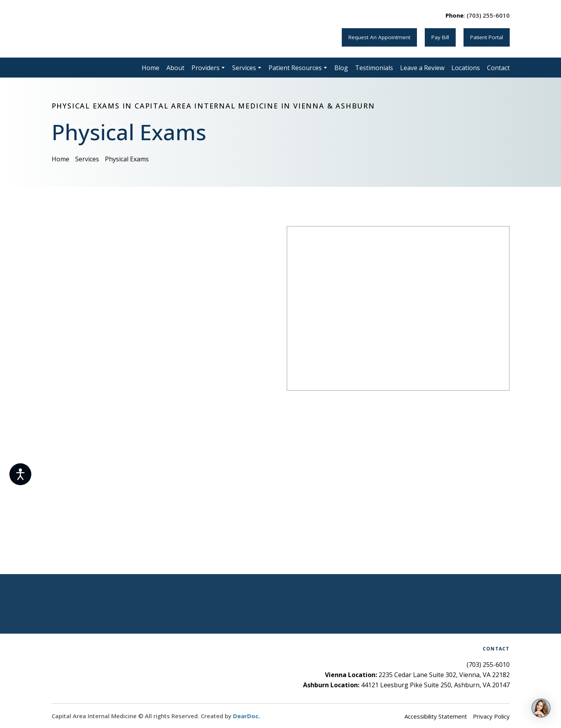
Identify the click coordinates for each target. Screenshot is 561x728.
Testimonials (374, 68)
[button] (379, 37)
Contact (498, 68)
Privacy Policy (491, 716)
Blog (341, 68)
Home (151, 68)
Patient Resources (295, 68)
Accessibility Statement (436, 716)
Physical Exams (127, 159)
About (175, 68)
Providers (206, 68)
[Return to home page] (113, 29)
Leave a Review (422, 68)
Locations (466, 68)
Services (244, 68)
